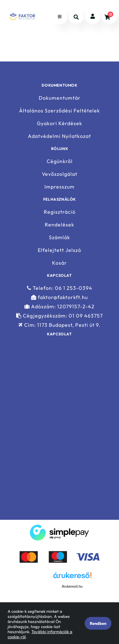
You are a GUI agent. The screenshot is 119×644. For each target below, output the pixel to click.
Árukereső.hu (72, 586)
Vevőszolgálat (60, 174)
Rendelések (60, 225)
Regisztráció (60, 212)
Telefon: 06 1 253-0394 (60, 288)
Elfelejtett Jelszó (60, 250)
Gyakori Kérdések (60, 123)
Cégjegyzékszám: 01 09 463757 (60, 316)
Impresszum (60, 187)
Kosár (60, 263)
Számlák (60, 237)
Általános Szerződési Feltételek (60, 111)
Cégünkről (60, 161)
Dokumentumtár (60, 98)
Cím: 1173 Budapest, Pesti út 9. (60, 325)
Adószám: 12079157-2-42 (60, 307)
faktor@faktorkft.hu (60, 297)
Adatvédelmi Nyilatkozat (60, 136)
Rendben (98, 623)
